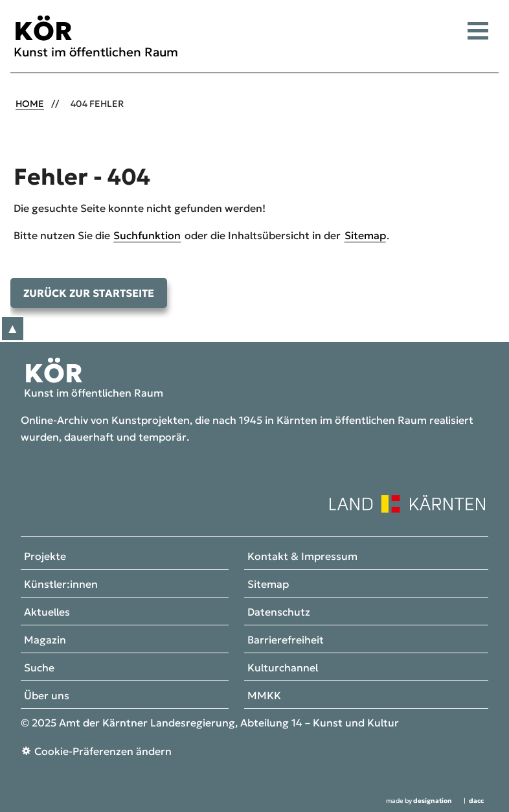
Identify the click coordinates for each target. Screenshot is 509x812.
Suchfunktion (147, 235)
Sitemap (365, 235)
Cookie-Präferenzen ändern (103, 751)
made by (419, 801)
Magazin (45, 640)
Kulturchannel (283, 668)
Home (30, 104)
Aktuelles (47, 612)
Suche (39, 668)
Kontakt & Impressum (302, 557)
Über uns (47, 696)
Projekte (45, 557)
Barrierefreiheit (286, 640)
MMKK (264, 696)
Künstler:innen (61, 585)
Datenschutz (279, 612)
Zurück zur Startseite (89, 293)
